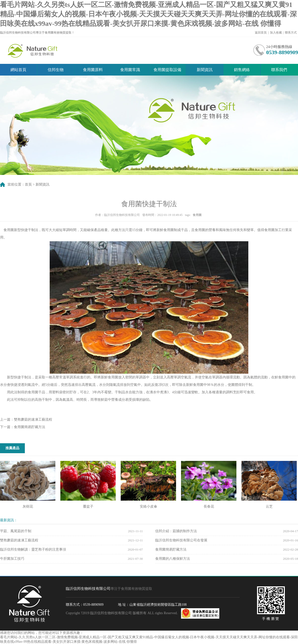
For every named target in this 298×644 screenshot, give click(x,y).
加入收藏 (276, 33)
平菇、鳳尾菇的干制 (16, 531)
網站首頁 (18, 70)
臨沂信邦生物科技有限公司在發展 (181, 540)
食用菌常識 (130, 70)
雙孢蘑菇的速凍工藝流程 (33, 420)
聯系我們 (279, 70)
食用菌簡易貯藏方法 (30, 427)
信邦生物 (56, 70)
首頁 (28, 184)
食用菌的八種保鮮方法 (173, 559)
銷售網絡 (242, 70)
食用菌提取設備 (167, 70)
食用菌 (197, 215)
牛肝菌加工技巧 (12, 559)
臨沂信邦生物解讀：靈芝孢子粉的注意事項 (33, 549)
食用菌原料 (93, 70)
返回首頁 (261, 33)
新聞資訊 (205, 70)
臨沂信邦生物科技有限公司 (34, 50)
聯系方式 (291, 33)
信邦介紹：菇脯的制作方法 (176, 531)
